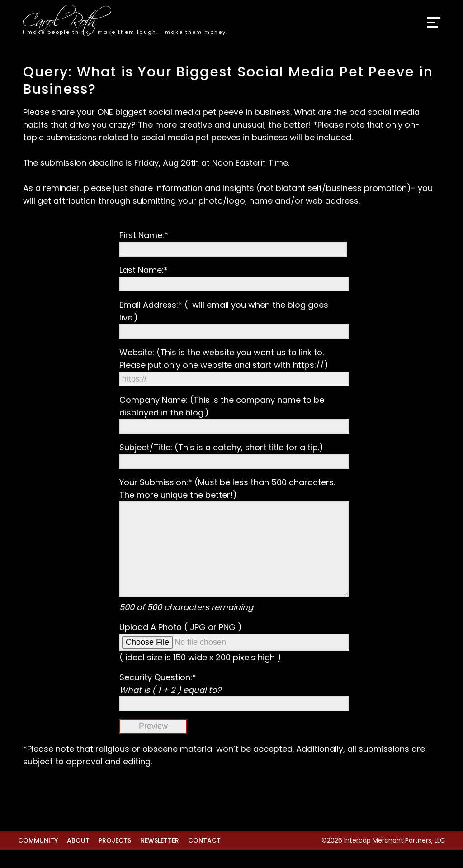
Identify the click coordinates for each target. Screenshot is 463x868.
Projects (115, 858)
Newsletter (160, 858)
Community (38, 858)
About (78, 858)
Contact (204, 858)
